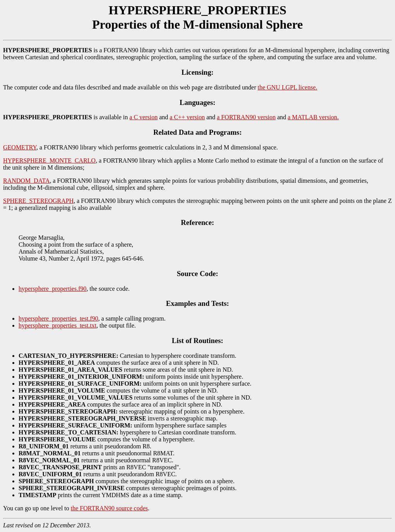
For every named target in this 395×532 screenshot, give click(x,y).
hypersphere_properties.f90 (53, 289)
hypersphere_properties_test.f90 (58, 318)
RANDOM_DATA (27, 181)
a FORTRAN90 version (246, 117)
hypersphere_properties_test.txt (57, 325)
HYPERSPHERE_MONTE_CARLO (49, 160)
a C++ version (187, 117)
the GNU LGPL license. (287, 87)
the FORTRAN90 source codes (109, 508)
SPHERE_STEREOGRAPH (38, 201)
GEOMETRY (20, 147)
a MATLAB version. (313, 117)
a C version (144, 117)
